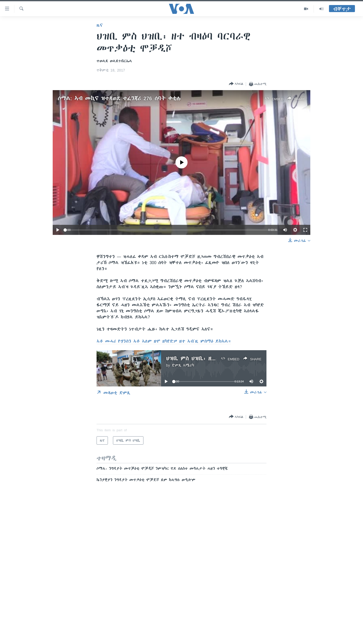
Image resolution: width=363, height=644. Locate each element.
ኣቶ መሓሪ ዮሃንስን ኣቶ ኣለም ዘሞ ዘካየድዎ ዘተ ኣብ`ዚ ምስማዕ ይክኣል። (164, 341)
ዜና (100, 25)
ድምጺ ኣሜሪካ (183, 365)
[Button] (236, 84)
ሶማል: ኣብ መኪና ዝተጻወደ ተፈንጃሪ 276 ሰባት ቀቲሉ (119, 98)
